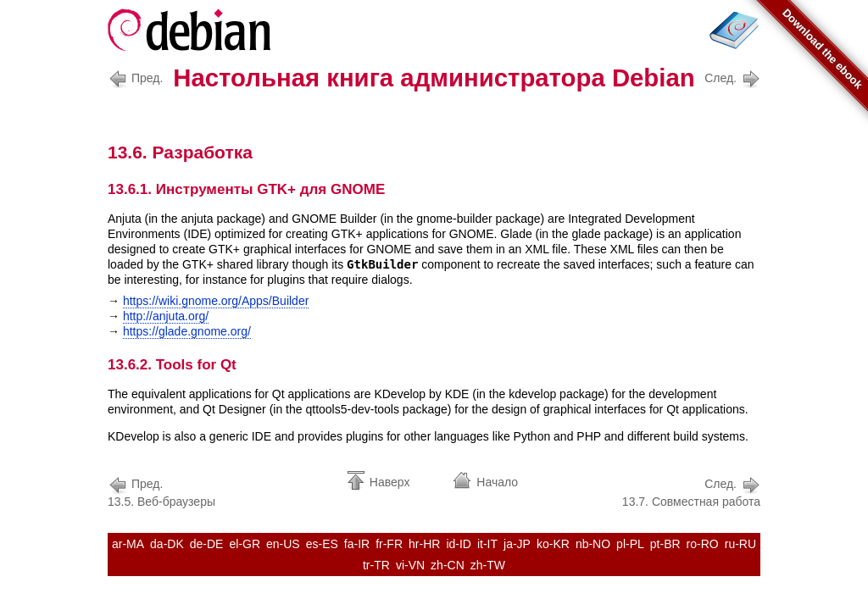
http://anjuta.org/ (166, 316)
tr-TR (376, 565)
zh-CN (448, 565)
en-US (283, 544)
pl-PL (630, 544)
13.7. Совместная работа (691, 491)
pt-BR (665, 544)
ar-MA (128, 544)
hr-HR (424, 544)
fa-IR (357, 544)
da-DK (167, 544)
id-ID (459, 544)
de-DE (207, 544)
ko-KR (553, 544)
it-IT (487, 544)
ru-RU (740, 544)
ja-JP (517, 544)
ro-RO (703, 544)
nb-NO (593, 544)
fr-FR (389, 544)
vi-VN (410, 565)
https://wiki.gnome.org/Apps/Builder (216, 301)
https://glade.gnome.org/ (187, 331)
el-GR (245, 544)
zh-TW (488, 565)
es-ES (322, 544)
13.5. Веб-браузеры (161, 491)
